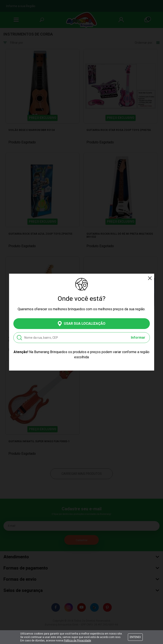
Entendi (135, 637)
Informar (138, 338)
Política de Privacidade (77, 641)
